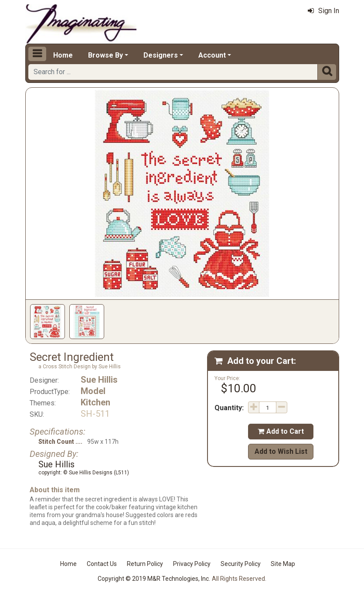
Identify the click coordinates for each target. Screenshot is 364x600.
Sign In (323, 11)
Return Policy (145, 564)
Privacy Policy (192, 564)
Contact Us (102, 564)
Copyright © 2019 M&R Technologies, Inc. (154, 579)
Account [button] (212, 55)
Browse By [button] (105, 55)
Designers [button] (161, 55)
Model (93, 391)
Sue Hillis (99, 380)
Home (63, 55)
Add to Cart (281, 431)
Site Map (283, 564)
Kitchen (95, 402)
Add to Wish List (281, 451)
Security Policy (241, 564)
